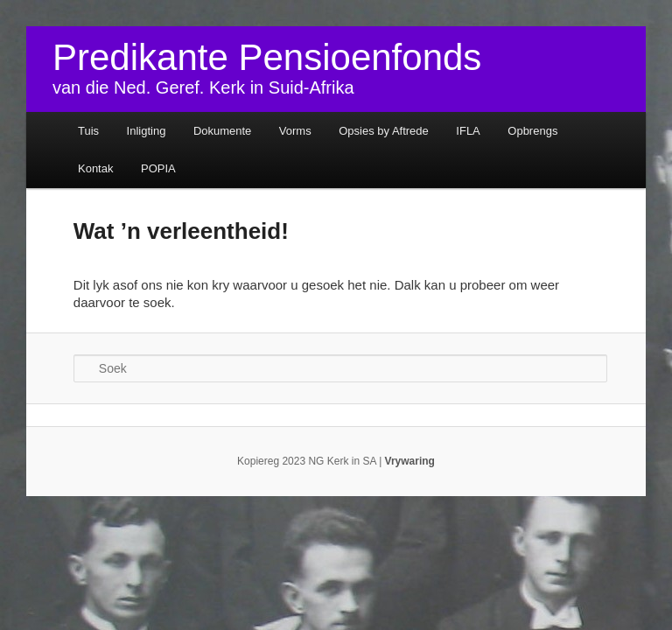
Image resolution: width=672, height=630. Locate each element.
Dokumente (222, 131)
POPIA (158, 168)
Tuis (88, 131)
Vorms (295, 131)
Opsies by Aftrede (384, 131)
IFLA (468, 131)
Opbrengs (532, 131)
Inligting (147, 131)
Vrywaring (410, 461)
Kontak (95, 168)
